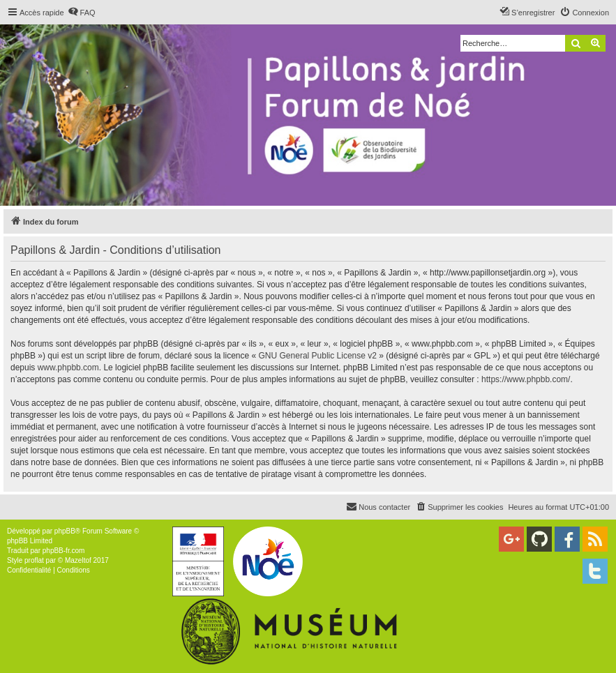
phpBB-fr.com (64, 551)
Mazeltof (78, 560)
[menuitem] (82, 13)
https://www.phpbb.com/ (526, 379)
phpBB (65, 531)
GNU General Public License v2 (318, 356)
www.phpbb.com (68, 368)
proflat (34, 560)
